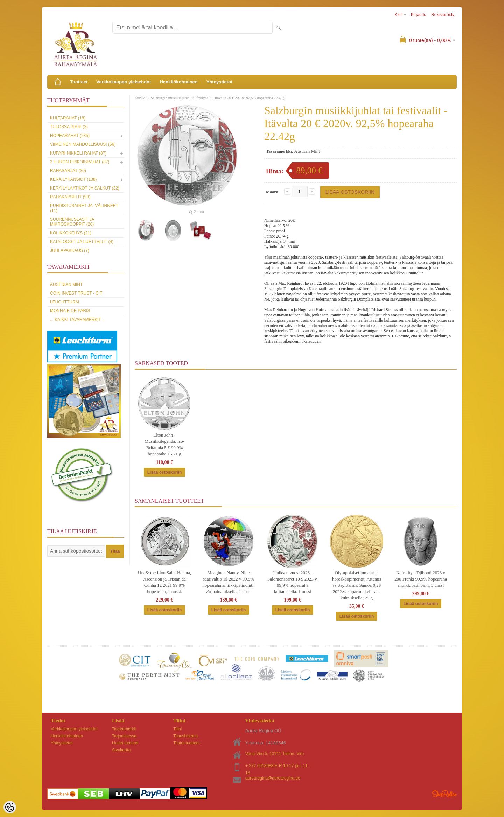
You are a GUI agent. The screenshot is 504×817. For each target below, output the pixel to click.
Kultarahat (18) (68, 118)
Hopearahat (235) (70, 136)
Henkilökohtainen (178, 82)
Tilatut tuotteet (187, 743)
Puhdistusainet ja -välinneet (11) (84, 208)
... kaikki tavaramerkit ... (78, 320)
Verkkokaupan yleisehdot (124, 82)
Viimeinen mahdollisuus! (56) (83, 144)
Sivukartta (121, 750)
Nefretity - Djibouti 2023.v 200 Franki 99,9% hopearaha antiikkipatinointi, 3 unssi (421, 579)
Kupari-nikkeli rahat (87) (78, 153)
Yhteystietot (219, 82)
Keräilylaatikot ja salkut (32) (85, 188)
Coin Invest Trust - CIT (76, 293)
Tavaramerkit (124, 729)
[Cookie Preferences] (10, 807)
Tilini (177, 729)
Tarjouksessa (124, 736)
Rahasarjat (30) (68, 171)
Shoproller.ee (444, 794)
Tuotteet (79, 82)
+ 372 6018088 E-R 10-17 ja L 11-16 (277, 766)
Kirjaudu (419, 15)
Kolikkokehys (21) (71, 233)
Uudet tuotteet (125, 743)
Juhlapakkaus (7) (70, 250)
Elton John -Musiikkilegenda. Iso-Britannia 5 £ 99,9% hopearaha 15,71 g (164, 444)
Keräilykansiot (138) (73, 179)
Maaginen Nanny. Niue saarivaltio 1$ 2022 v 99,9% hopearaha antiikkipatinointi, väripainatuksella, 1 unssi (228, 582)
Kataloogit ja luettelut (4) (82, 242)
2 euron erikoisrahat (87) (80, 162)
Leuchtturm (65, 302)
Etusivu (141, 98)
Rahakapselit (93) (70, 197)
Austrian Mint (66, 284)
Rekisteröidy (443, 15)
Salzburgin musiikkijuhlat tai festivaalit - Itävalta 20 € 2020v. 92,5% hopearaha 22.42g (218, 98)
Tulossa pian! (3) (69, 127)
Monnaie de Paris (70, 311)
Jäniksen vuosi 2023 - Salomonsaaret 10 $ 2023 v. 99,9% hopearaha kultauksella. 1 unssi (293, 582)
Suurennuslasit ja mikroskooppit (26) (72, 222)
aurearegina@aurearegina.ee (273, 778)
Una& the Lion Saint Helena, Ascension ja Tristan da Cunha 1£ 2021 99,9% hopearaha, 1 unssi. (164, 582)
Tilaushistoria (185, 736)
